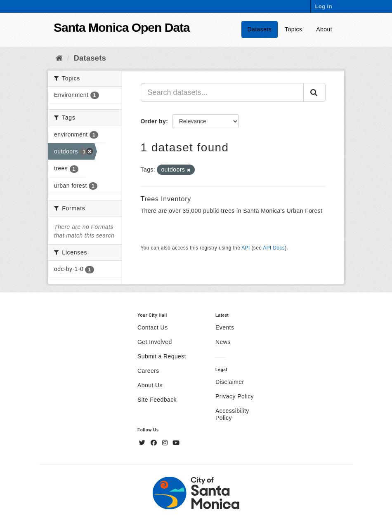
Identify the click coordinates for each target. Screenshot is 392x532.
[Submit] (314, 92)
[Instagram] (166, 443)
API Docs (274, 248)
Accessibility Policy (232, 414)
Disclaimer (230, 382)
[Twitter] (143, 443)
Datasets (260, 29)
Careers (148, 371)
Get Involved (155, 342)
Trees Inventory (166, 199)
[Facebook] (155, 443)
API (246, 248)
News (223, 342)
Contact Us (152, 327)
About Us (150, 385)
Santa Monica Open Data (122, 27)
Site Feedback (157, 400)
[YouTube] (176, 443)
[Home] (59, 58)
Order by (153, 121)
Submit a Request (162, 356)
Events (225, 327)
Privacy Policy (235, 396)
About (324, 29)
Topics (293, 29)
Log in (324, 6)
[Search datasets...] (222, 92)
